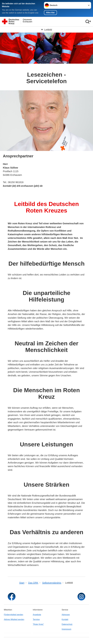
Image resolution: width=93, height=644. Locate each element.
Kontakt (65, 619)
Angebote (37, 615)
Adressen (66, 615)
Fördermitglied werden (14, 615)
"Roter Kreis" (38, 624)
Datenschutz (67, 624)
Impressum (66, 629)
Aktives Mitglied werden (14, 619)
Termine (36, 619)
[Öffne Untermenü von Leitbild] (46, 30)
